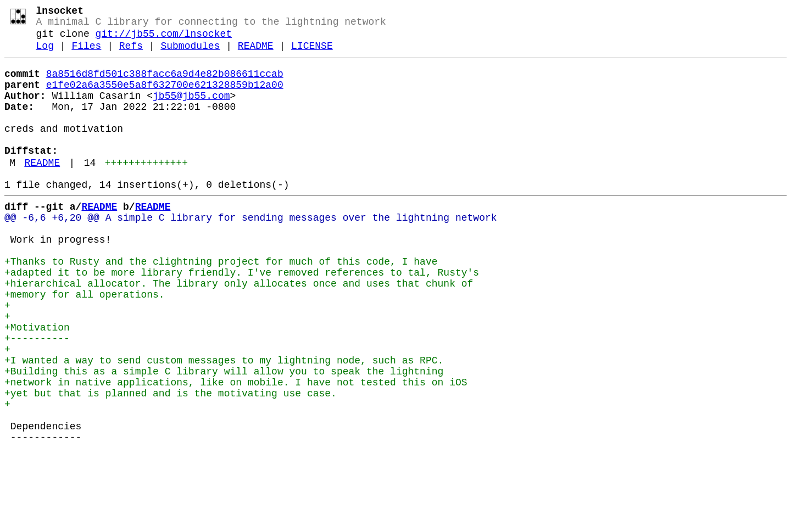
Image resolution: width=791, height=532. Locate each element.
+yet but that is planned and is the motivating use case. (171, 463)
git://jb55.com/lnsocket (164, 40)
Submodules (190, 54)
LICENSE (312, 54)
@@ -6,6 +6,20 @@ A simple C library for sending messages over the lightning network (250, 252)
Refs (131, 54)
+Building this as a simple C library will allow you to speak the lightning (224, 436)
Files (86, 54)
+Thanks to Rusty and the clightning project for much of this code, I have (221, 305)
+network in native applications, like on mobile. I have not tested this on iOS (236, 450)
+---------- (37, 397)
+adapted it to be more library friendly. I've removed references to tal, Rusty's (242, 318)
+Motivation (37, 384)
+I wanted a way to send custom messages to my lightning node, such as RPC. (224, 423)
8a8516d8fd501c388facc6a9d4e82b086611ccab (165, 84)
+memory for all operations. (85, 344)
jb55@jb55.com (191, 110)
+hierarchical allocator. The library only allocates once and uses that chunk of (239, 331)
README (256, 54)
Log (45, 54)
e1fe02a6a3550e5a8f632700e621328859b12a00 (165, 97)
